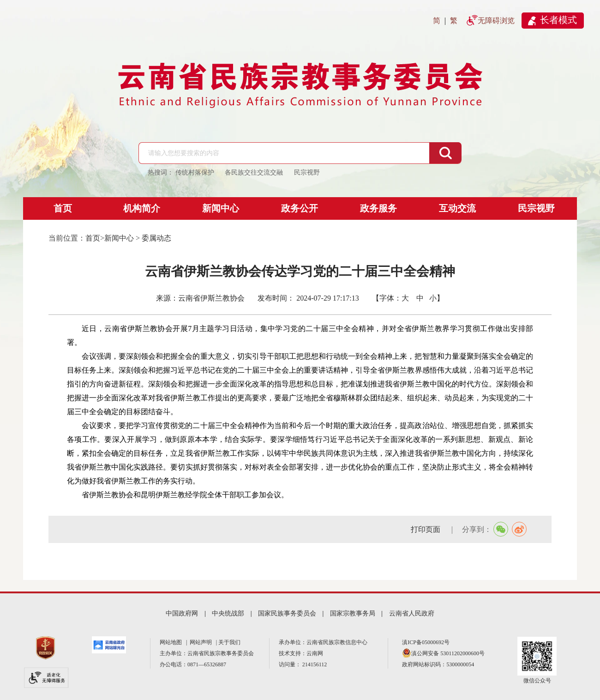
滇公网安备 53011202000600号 (448, 653)
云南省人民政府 (412, 613)
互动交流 (457, 208)
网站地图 (172, 642)
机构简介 (142, 208)
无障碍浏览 (496, 21)
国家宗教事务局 (353, 613)
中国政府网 (182, 613)
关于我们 (229, 642)
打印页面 (426, 529)
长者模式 (558, 20)
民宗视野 (536, 208)
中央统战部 (228, 613)
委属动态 (156, 238)
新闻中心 (221, 208)
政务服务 (378, 208)
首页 (63, 208)
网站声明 (202, 642)
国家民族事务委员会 (287, 613)
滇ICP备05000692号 (426, 642)
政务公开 (300, 208)
